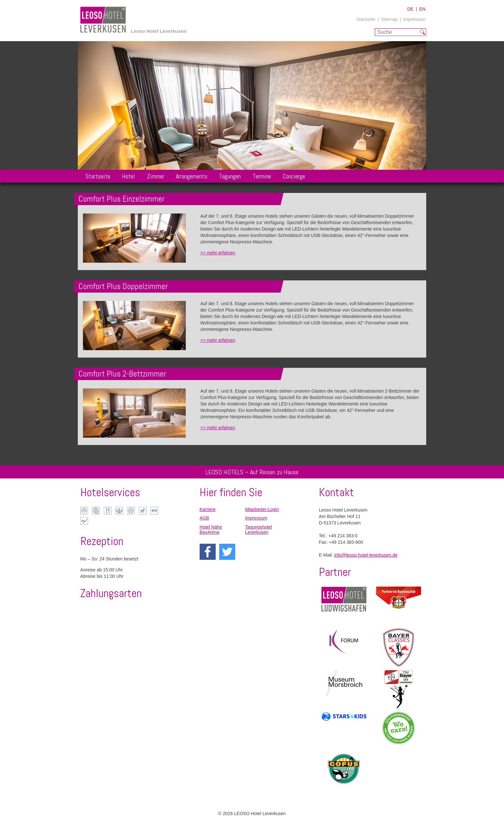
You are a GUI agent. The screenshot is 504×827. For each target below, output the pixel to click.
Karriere (208, 509)
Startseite (366, 19)
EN (422, 9)
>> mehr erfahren (218, 253)
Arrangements (192, 176)
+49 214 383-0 (343, 536)
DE (410, 9)
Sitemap (389, 19)
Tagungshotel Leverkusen (258, 530)
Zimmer (156, 176)
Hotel (128, 176)
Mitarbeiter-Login (262, 509)
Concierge (294, 176)
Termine (262, 176)
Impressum (414, 19)
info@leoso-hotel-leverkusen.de (366, 555)
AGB (204, 518)
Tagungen (230, 176)
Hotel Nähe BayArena (211, 530)
